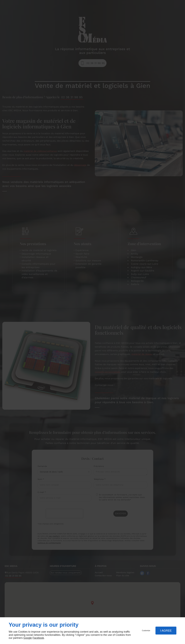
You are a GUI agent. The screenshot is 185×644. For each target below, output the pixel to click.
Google (28, 638)
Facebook (38, 638)
